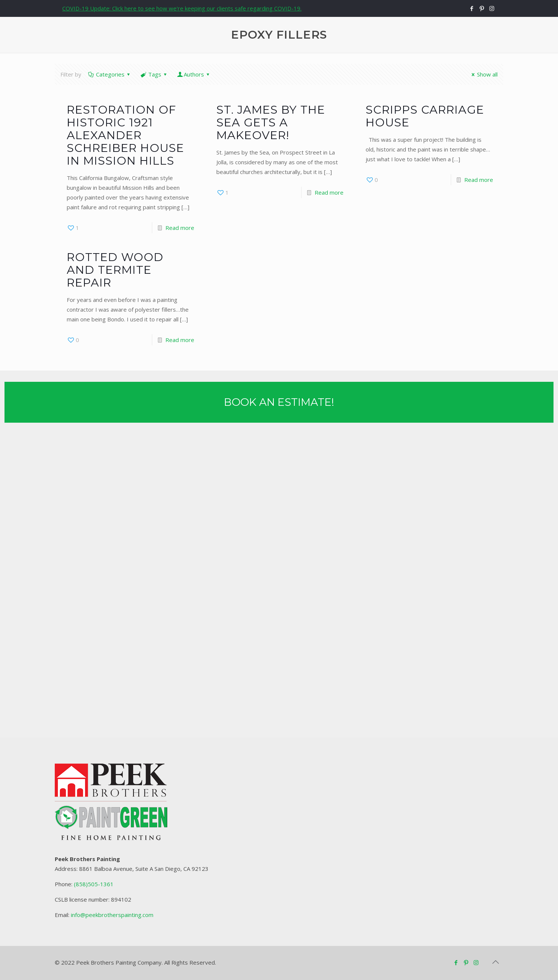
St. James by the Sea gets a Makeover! (271, 122)
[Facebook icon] (472, 8)
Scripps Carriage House (425, 116)
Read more (180, 228)
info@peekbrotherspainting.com (112, 915)
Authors (194, 74)
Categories (110, 74)
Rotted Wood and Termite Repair (115, 270)
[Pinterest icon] (482, 8)
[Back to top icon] (495, 962)
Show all (483, 74)
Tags (154, 74)
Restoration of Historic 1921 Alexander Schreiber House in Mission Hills (125, 135)
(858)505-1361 (94, 884)
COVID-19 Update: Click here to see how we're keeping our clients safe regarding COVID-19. (182, 8)
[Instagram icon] (492, 8)
